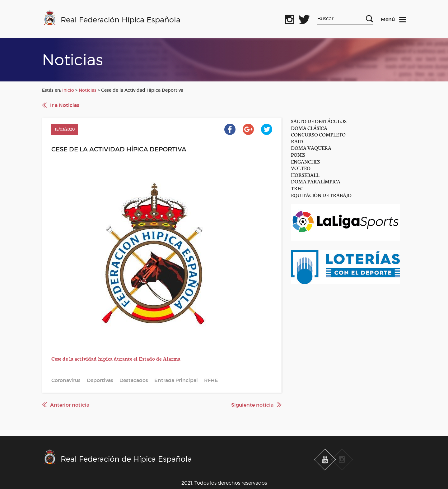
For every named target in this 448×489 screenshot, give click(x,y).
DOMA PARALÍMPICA (316, 181)
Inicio (68, 90)
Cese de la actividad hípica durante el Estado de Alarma (116, 358)
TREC (297, 188)
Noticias (88, 90)
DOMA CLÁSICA (309, 128)
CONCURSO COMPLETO (318, 134)
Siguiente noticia (252, 405)
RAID (297, 141)
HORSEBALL (305, 175)
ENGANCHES (306, 161)
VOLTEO (301, 168)
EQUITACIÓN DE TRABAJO (321, 195)
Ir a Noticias (65, 105)
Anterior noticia (70, 405)
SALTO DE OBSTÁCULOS (319, 121)
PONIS (298, 154)
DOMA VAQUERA (311, 148)
